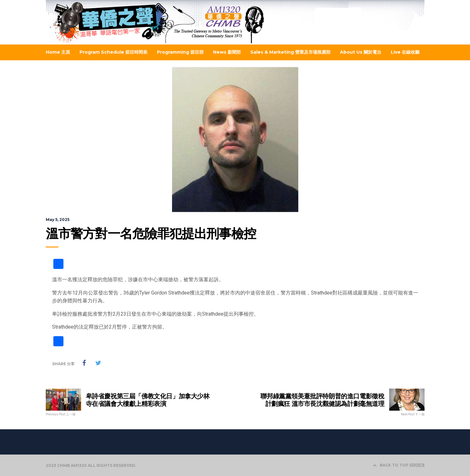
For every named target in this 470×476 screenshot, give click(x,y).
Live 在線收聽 (405, 52)
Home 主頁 (58, 52)
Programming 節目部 (180, 52)
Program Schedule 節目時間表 (113, 52)
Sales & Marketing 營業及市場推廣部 (290, 52)
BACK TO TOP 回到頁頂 (399, 465)
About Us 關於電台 (361, 52)
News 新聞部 (227, 52)
